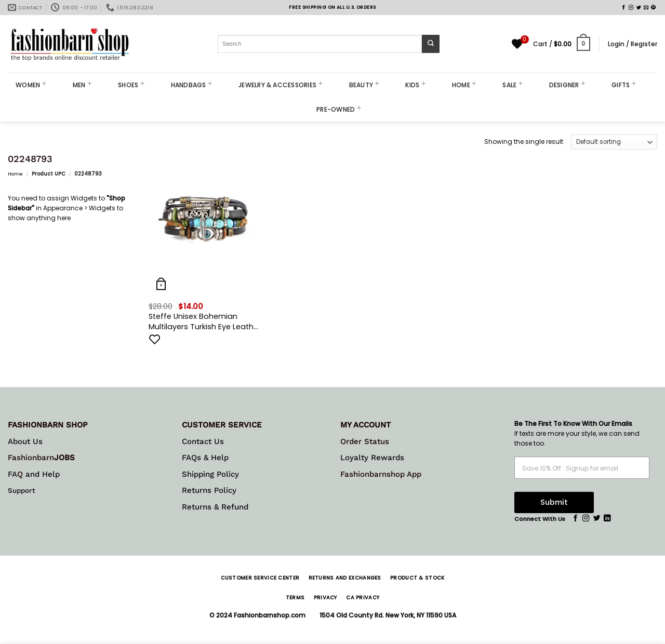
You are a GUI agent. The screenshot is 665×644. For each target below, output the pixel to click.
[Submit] (431, 44)
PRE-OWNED (339, 109)
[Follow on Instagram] (631, 8)
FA (12, 474)
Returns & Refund (215, 507)
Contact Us (203, 441)
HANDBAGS (192, 85)
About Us (25, 441)
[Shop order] (614, 142)
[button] (562, 44)
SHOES (131, 85)
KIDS (415, 85)
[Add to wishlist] (155, 339)
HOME (464, 85)
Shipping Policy (210, 474)
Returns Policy (209, 490)
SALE (513, 85)
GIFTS (624, 85)
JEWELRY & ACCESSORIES (281, 85)
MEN (82, 85)
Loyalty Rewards (372, 458)
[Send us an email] (646, 8)
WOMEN (31, 85)
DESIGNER (567, 85)
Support (22, 490)
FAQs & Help (205, 458)
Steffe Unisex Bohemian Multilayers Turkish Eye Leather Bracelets (205, 321)
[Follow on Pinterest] (653, 8)
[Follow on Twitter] (639, 8)
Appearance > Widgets (79, 208)
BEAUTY (364, 85)
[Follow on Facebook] (624, 8)
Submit (554, 502)
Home (15, 174)
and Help (41, 474)
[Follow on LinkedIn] (607, 519)
